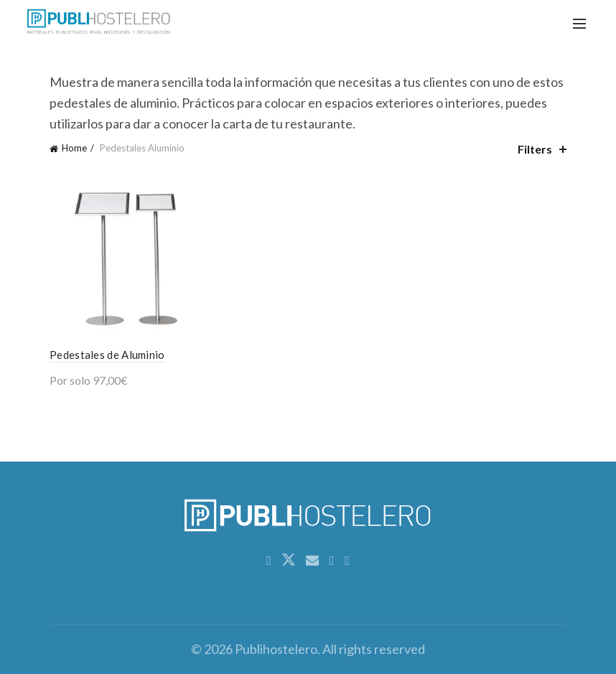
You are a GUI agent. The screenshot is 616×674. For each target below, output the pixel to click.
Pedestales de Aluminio (107, 355)
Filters (535, 149)
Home (74, 148)
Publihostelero (276, 649)
